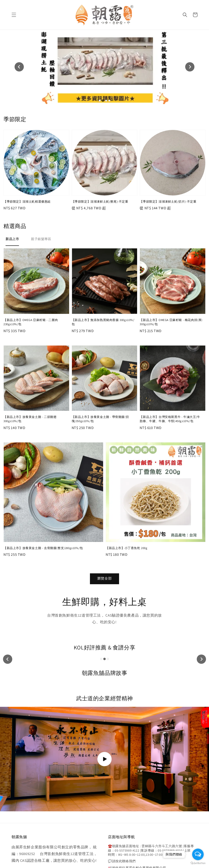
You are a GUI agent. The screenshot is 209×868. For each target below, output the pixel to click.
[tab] (100, 33)
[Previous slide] (19, 33)
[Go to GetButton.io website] (198, 863)
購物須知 (105, 859)
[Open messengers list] (198, 854)
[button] (14, 15)
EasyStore (124, 850)
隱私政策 (91, 859)
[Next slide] (190, 33)
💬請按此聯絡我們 (122, 794)
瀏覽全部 (104, 511)
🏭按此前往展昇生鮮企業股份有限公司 (137, 800)
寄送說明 (118, 859)
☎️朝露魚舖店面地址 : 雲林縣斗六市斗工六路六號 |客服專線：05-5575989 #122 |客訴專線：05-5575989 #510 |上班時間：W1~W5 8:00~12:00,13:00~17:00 (151, 783)
